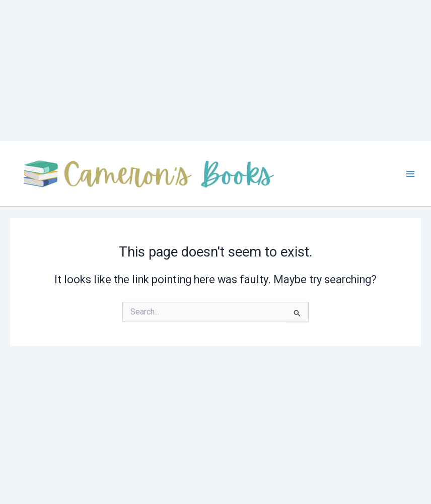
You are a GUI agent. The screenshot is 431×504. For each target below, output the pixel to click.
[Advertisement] (211, 71)
